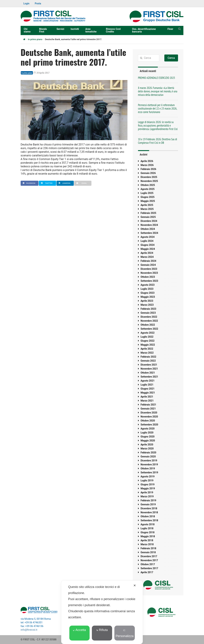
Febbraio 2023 (148, 309)
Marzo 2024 (147, 257)
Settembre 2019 (149, 472)
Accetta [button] (79, 630)
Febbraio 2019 (148, 500)
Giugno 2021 (148, 389)
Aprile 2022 (147, 349)
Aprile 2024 (147, 253)
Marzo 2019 (147, 496)
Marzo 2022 (147, 353)
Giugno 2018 (148, 532)
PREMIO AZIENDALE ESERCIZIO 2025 (157, 78)
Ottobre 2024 (148, 229)
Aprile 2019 (147, 492)
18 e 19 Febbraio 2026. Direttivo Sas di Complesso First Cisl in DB (158, 141)
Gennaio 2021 (148, 409)
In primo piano (35, 39)
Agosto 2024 (148, 237)
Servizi (60, 29)
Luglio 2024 (147, 241)
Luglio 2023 (147, 289)
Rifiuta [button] (102, 630)
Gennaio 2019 (148, 504)
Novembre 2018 (149, 512)
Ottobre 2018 (148, 516)
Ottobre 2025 (148, 185)
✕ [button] (135, 586)
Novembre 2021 (149, 369)
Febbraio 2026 (148, 169)
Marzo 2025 (147, 209)
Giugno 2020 (148, 437)
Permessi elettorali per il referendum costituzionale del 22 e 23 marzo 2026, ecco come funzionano (158, 108)
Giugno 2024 (148, 245)
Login (26, 3)
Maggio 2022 (148, 345)
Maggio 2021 (148, 393)
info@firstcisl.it (29, 630)
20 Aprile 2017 (42, 73)
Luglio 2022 (147, 337)
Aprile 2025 (147, 205)
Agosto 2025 (148, 189)
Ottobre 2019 (148, 469)
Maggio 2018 (148, 536)
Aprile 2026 (147, 161)
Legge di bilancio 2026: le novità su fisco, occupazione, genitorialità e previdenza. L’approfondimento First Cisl (158, 126)
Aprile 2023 (147, 301)
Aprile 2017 (147, 572)
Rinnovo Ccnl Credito (113, 30)
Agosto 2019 (148, 476)
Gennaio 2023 (148, 313)
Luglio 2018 (147, 528)
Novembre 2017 (149, 560)
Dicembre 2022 (149, 317)
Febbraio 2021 (148, 405)
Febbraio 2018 (148, 548)
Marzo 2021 (147, 401)
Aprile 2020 (147, 445)
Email (81, 183)
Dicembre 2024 (149, 221)
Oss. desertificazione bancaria (144, 30)
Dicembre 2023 (149, 269)
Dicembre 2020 (149, 413)
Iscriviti (75, 29)
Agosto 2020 (148, 429)
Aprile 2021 (147, 397)
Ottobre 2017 (148, 564)
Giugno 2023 (148, 293)
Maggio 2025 (148, 201)
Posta (38, 3)
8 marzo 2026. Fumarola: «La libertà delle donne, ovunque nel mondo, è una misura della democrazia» (158, 91)
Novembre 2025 (149, 181)
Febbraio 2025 (148, 213)
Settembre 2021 (149, 377)
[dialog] (102, 612)
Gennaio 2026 (148, 173)
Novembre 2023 (149, 273)
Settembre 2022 (149, 329)
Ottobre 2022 (148, 325)
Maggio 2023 (148, 297)
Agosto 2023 (148, 285)
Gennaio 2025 (148, 217)
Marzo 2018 (147, 544)
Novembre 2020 (149, 417)
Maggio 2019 (148, 488)
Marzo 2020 (147, 449)
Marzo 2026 (147, 165)
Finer (170, 29)
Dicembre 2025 (149, 177)
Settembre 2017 (149, 568)
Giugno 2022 (148, 341)
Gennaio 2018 (148, 552)
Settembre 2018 (149, 520)
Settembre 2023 (149, 281)
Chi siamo (27, 30)
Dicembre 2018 (149, 508)
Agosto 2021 (148, 381)
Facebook (29, 183)
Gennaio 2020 (148, 457)
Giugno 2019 (148, 484)
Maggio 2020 (148, 441)
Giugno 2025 (148, 197)
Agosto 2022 (148, 333)
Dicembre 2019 (149, 461)
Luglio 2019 (147, 480)
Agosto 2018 (148, 524)
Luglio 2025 (147, 193)
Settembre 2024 (149, 233)
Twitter (46, 183)
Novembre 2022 (149, 321)
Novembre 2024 (149, 225)
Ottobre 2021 (148, 373)
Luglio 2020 (147, 433)
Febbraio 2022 (148, 357)
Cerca (171, 58)
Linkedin (64, 183)
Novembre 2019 (149, 465)
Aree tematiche (91, 30)
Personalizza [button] (125, 633)
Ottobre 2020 (148, 421)
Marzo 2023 (147, 305)
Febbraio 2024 (148, 261)
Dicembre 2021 (149, 365)
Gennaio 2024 (148, 265)
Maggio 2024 (148, 249)
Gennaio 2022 (148, 361)
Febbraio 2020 (148, 453)
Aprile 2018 (147, 540)
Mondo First (43, 30)
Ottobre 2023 (148, 277)
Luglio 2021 (147, 385)
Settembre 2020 (149, 425)
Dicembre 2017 (149, 556)
